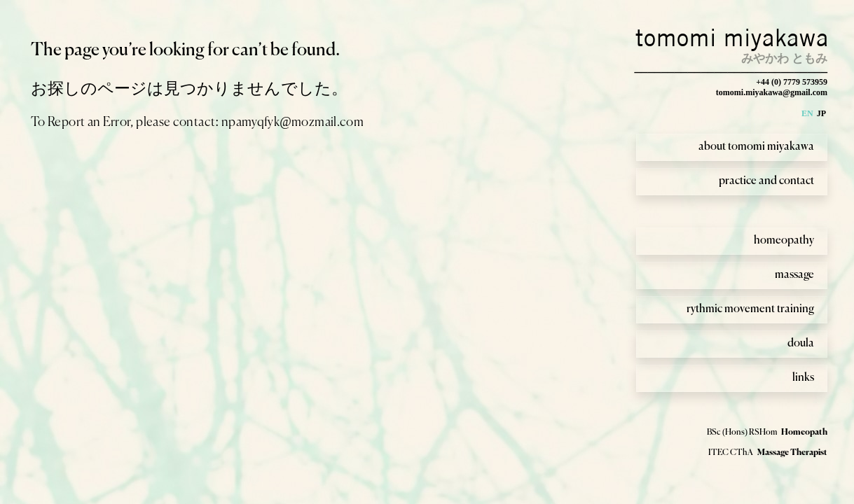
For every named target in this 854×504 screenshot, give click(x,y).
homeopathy (784, 241)
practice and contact (766, 181)
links (803, 378)
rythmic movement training (750, 309)
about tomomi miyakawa (756, 147)
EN (807, 113)
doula (801, 344)
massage (794, 275)
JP (821, 113)
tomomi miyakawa (732, 37)
